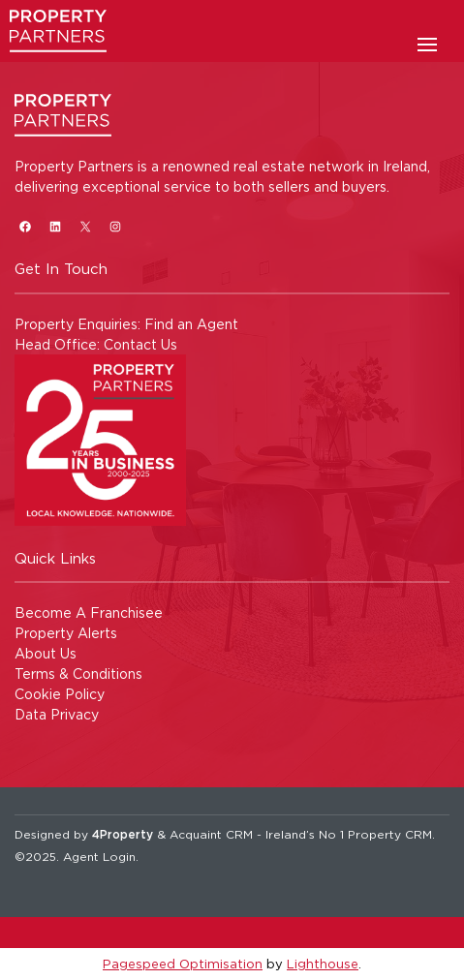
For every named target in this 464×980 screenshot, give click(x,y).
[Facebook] (25, 226)
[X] (85, 226)
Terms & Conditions (78, 674)
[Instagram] (115, 226)
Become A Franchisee (89, 612)
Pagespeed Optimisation (183, 964)
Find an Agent (191, 324)
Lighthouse (323, 964)
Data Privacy (57, 714)
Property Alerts (66, 633)
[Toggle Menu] (427, 51)
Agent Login (99, 857)
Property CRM (390, 834)
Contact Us (140, 344)
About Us (46, 653)
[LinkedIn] (55, 226)
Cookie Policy (60, 694)
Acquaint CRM (211, 834)
